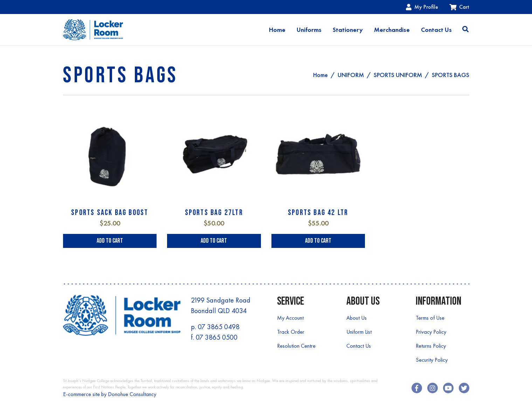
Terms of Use (430, 318)
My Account (290, 318)
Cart (459, 7)
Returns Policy (431, 346)
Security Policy (432, 360)
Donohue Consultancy (132, 394)
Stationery (348, 30)
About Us (357, 318)
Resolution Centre (296, 346)
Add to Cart (110, 241)
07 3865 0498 (219, 327)
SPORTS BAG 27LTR (214, 213)
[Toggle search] (465, 30)
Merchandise (392, 30)
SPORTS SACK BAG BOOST (110, 213)
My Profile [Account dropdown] (422, 7)
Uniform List (359, 332)
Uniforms (309, 30)
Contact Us (436, 30)
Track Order (291, 332)
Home (277, 30)
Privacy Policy (431, 332)
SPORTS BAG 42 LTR (318, 213)
